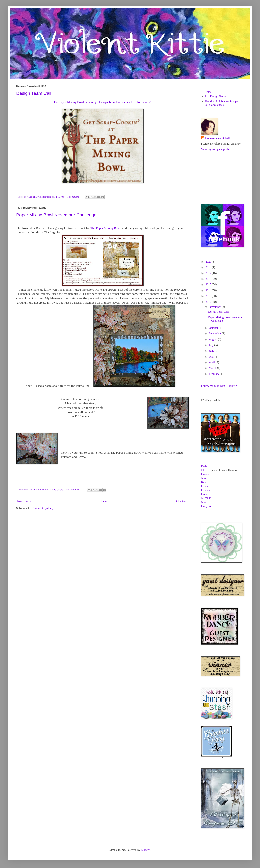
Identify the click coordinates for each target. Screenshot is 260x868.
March (213, 368)
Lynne (205, 494)
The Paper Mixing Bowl (106, 228)
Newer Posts (24, 501)
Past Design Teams (216, 97)
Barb (204, 466)
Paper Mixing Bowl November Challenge (56, 215)
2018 (209, 267)
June (212, 351)
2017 (209, 273)
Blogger (145, 850)
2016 (209, 279)
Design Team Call (34, 93)
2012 (209, 302)
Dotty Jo (206, 506)
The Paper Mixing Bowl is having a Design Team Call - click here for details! (102, 102)
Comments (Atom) (43, 508)
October (214, 328)
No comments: (74, 490)
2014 (209, 290)
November (215, 307)
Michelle (206, 498)
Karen (205, 482)
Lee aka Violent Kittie (218, 138)
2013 (209, 296)
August (213, 339)
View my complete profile (216, 149)
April (212, 362)
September (215, 333)
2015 (209, 285)
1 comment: (74, 197)
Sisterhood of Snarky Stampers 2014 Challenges (222, 103)
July (212, 345)
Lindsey (206, 490)
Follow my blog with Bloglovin (219, 386)
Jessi (204, 478)
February (214, 374)
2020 (209, 262)
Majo (204, 502)
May (212, 357)
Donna (205, 474)
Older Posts (181, 501)
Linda (204, 486)
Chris (204, 470)
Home (103, 501)
